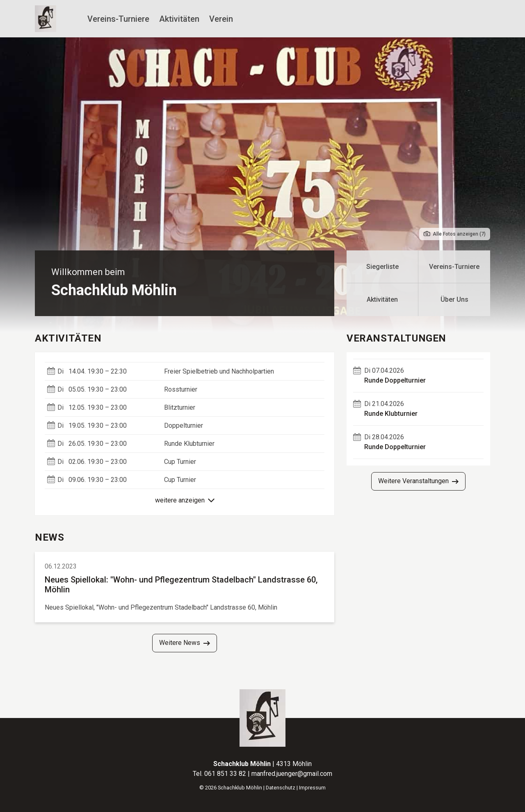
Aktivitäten (179, 19)
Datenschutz (281, 788)
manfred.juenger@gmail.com (292, 774)
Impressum (312, 788)
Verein (221, 19)
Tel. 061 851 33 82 (220, 774)
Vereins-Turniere (118, 19)
